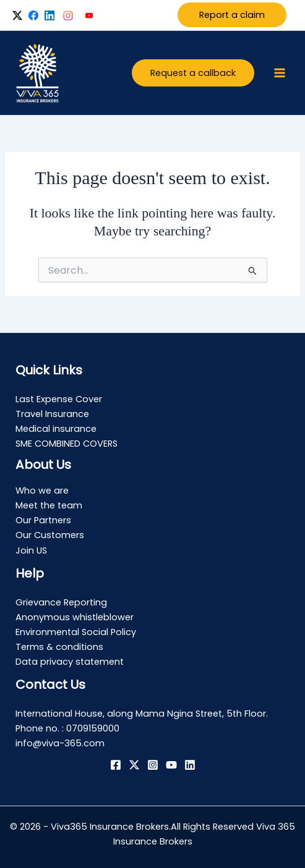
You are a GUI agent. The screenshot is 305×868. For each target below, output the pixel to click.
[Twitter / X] (134, 765)
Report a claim (232, 15)
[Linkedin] (190, 765)
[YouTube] (171, 765)
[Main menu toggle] (280, 73)
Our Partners (43, 520)
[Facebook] (116, 765)
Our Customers (50, 535)
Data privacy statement (70, 662)
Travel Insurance (52, 414)
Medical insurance (56, 429)
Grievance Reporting (61, 602)
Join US (31, 550)
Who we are (42, 491)
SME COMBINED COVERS (67, 444)
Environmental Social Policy (76, 632)
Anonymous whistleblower (75, 617)
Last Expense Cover (59, 399)
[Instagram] (153, 765)
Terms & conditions (59, 647)
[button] (193, 73)
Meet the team (49, 505)
